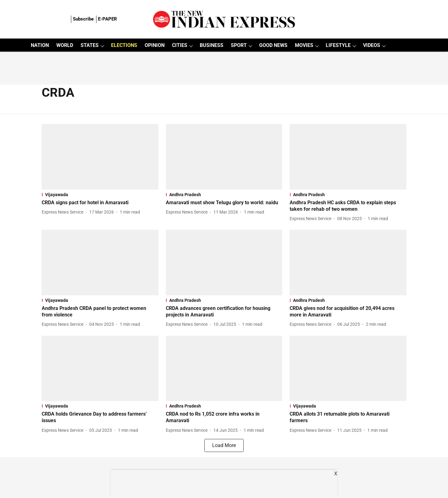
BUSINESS (212, 45)
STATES (90, 45)
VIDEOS (372, 45)
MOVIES (304, 45)
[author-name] (64, 212)
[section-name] (100, 195)
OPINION (155, 45)
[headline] (100, 203)
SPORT (239, 45)
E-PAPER (107, 19)
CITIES (180, 45)
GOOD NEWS (273, 45)
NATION (40, 45)
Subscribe (83, 19)
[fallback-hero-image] (100, 157)
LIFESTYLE (338, 45)
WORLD (65, 45)
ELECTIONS (124, 45)
